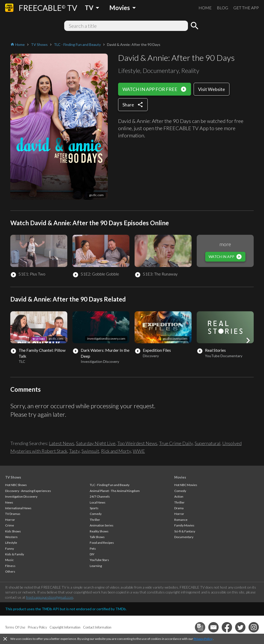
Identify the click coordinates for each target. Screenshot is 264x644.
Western (11, 537)
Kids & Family (15, 554)
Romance (181, 520)
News (9, 502)
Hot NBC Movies (186, 485)
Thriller (95, 520)
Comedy (96, 514)
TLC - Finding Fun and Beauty (110, 485)
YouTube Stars (99, 560)
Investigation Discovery (21, 496)
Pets (93, 549)
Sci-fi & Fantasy (185, 531)
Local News (98, 502)
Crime (10, 525)
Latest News (62, 443)
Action (179, 496)
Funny (10, 549)
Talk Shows (97, 537)
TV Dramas (13, 514)
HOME (205, 8)
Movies (180, 477)
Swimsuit (90, 451)
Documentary (184, 537)
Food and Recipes (102, 543)
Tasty (74, 451)
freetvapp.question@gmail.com (50, 597)
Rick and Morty (116, 451)
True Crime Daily (176, 443)
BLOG (222, 8)
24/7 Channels (100, 496)
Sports (94, 508)
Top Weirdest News (137, 443)
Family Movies (184, 525)
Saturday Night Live (96, 443)
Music (9, 560)
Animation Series (102, 525)
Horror (10, 520)
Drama (179, 508)
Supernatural (208, 443)
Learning (96, 566)
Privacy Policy (203, 639)
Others (10, 571)
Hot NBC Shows (16, 485)
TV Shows (13, 477)
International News (18, 508)
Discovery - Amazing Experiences (28, 491)
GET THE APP (246, 8)
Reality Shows (99, 531)
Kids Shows (13, 531)
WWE (139, 451)
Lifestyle (11, 543)
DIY (92, 554)
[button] (248, 340)
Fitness (10, 566)
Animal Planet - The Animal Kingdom (115, 491)
